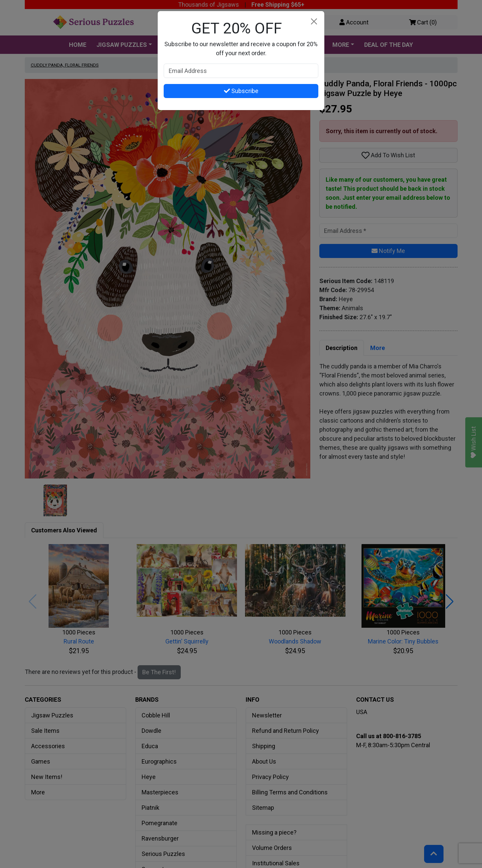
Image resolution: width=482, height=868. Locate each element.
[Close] (314, 22)
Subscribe (241, 91)
